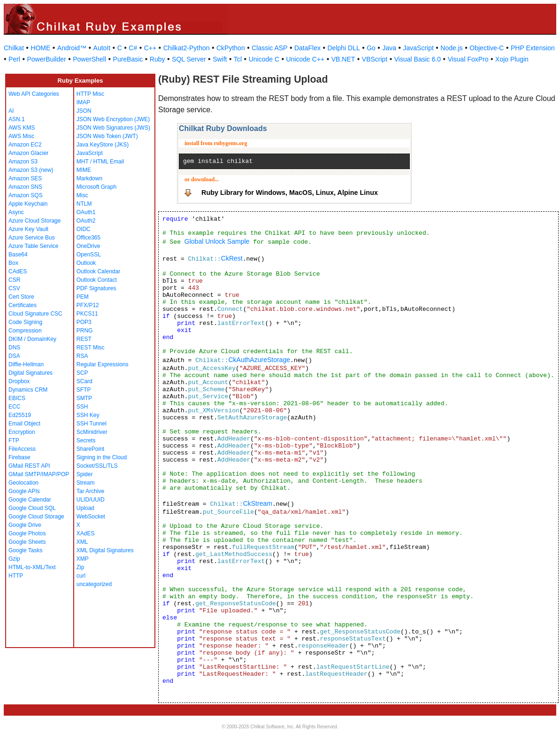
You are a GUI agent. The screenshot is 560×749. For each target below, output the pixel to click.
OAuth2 (86, 221)
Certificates (23, 305)
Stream (86, 483)
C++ (150, 48)
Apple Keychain (28, 204)
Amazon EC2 (25, 145)
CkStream (258, 503)
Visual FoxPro (468, 59)
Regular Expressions (103, 364)
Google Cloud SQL (32, 508)
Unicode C (264, 59)
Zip (81, 567)
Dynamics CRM (28, 390)
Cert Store (21, 297)
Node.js (451, 48)
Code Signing (25, 322)
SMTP (84, 398)
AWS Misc (21, 136)
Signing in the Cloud (102, 457)
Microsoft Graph (96, 187)
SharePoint (90, 449)
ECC (14, 407)
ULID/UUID (91, 500)
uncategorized (94, 584)
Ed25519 (20, 415)
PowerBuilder (46, 59)
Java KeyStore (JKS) (103, 145)
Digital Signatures (31, 373)
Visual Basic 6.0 (418, 59)
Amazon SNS (25, 187)
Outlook (86, 263)
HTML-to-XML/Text (32, 567)
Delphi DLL (343, 48)
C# (133, 48)
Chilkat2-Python (187, 48)
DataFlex (307, 48)
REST (84, 339)
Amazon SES (25, 178)
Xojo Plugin (512, 59)
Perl (14, 59)
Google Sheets (27, 542)
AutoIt (102, 48)
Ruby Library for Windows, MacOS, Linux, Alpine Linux (290, 193)
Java (389, 48)
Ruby (157, 59)
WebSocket (91, 517)
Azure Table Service (34, 246)
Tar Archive (90, 491)
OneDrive (88, 246)
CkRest (232, 258)
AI (11, 111)
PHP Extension (533, 48)
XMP (83, 559)
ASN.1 (17, 119)
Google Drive (25, 525)
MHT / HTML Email (100, 162)
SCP (82, 373)
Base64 (18, 255)
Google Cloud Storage (36, 517)
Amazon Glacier (28, 153)
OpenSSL (89, 255)
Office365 (88, 238)
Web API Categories (34, 94)
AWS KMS (22, 128)
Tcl (238, 59)
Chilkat (14, 48)
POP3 (84, 322)
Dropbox (19, 381)
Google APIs (24, 491)
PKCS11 (87, 314)
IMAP (83, 102)
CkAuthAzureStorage (259, 360)
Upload (85, 508)
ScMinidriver (92, 432)
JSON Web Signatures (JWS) (113, 128)
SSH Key (88, 415)
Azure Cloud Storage (35, 221)
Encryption (22, 432)
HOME (40, 48)
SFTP (84, 390)
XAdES (86, 533)
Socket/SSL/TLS (97, 466)
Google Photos (27, 533)
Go (371, 48)
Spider (85, 474)
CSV (14, 288)
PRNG (85, 331)
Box (13, 263)
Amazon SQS (26, 195)
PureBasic (128, 59)
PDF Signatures (96, 288)
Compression (25, 331)
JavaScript (418, 48)
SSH (82, 407)
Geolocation (23, 483)
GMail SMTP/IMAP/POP (39, 474)
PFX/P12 (88, 305)
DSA (14, 356)
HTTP (16, 576)
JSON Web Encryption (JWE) (113, 119)
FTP (14, 440)
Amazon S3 (23, 162)
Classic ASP (269, 48)
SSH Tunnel (92, 424)
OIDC (84, 229)
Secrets (86, 440)
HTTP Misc (90, 94)
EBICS (17, 398)
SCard (84, 381)
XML (82, 542)
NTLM (84, 204)
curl (81, 576)
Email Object (24, 424)
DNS (14, 347)
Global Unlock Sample (217, 241)
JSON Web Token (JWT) (107, 136)
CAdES (18, 271)
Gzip (14, 559)
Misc (82, 195)
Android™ (72, 48)
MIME (84, 170)
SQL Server (189, 59)
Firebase (19, 457)
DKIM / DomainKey (32, 339)
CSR (14, 280)
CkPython (231, 48)
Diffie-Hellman (26, 364)
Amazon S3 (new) (31, 170)
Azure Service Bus (32, 238)
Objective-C (487, 48)
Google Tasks (26, 550)
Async (16, 212)
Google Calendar (30, 500)
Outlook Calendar (98, 271)
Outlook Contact (97, 280)
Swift (220, 59)
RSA (82, 356)
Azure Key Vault (28, 229)
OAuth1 (86, 212)
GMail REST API (29, 466)
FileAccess (22, 449)
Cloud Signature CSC (35, 314)
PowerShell (89, 59)
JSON (84, 111)
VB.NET (343, 59)
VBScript (375, 59)
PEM (83, 297)
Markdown (89, 178)
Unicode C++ (306, 59)
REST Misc (91, 347)
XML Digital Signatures (105, 550)
